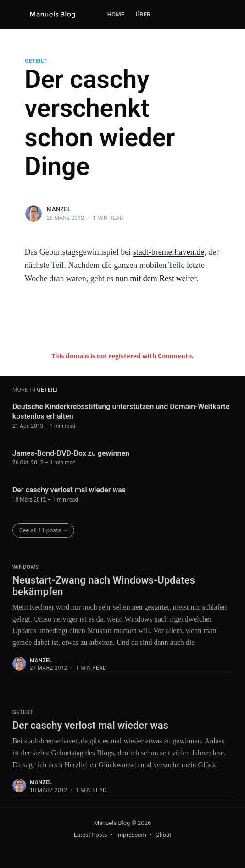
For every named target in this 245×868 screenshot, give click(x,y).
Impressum (131, 835)
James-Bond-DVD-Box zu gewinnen (71, 453)
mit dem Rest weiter (163, 278)
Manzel (58, 209)
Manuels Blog (112, 823)
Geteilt (36, 61)
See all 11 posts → (44, 530)
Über (143, 14)
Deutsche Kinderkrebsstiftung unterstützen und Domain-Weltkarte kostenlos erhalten (121, 412)
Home (116, 14)
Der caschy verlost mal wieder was (69, 490)
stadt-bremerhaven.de (169, 252)
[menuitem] (116, 15)
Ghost (163, 835)
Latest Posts (91, 835)
